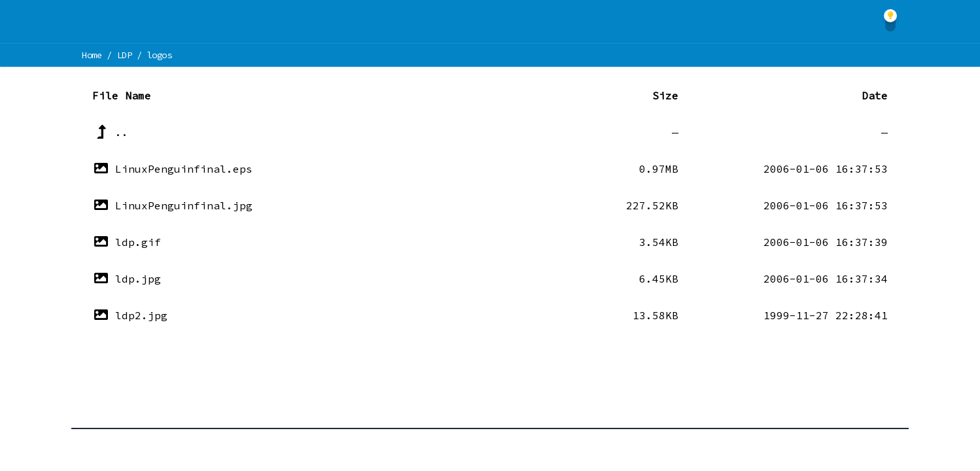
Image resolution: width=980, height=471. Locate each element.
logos (159, 55)
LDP (125, 55)
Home (92, 55)
